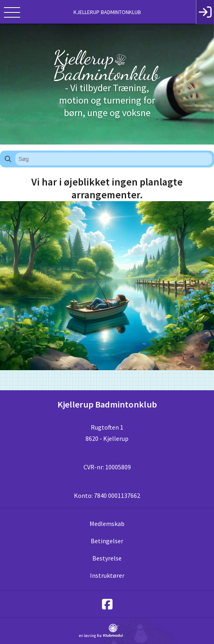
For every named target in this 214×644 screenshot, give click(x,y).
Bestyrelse (107, 558)
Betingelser (107, 541)
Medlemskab (107, 524)
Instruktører (107, 575)
